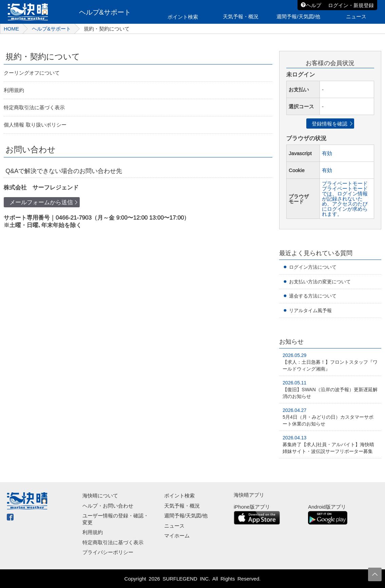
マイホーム (177, 536)
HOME (11, 29)
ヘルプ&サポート (51, 29)
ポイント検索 (179, 496)
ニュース (174, 526)
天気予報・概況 (182, 506)
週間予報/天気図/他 (186, 516)
